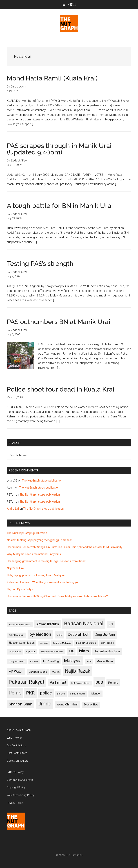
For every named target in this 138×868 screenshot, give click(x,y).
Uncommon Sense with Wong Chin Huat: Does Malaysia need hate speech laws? (57, 596)
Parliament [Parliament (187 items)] (58, 683)
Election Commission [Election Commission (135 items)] (22, 643)
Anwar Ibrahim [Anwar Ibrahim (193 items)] (48, 624)
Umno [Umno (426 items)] (44, 704)
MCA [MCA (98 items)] (89, 662)
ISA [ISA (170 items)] (71, 651)
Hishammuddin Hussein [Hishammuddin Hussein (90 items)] (52, 652)
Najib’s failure (15, 568)
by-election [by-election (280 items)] (40, 634)
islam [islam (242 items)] (84, 651)
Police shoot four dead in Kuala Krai (61, 389)
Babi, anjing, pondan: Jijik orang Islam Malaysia (36, 575)
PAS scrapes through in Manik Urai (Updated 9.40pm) (59, 149)
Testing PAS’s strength (40, 264)
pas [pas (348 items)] (99, 682)
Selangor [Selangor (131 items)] (95, 694)
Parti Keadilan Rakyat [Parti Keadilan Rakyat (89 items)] (81, 683)
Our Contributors (16, 745)
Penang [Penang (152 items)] (113, 683)
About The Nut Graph (19, 730)
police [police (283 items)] (46, 693)
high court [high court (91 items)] (31, 652)
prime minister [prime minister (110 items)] (78, 694)
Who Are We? (14, 738)
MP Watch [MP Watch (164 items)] (16, 672)
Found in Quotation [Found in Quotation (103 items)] (86, 643)
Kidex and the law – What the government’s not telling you (43, 582)
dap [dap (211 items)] (59, 634)
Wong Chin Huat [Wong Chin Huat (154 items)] (67, 704)
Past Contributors (17, 753)
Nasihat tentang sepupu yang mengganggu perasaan (40, 540)
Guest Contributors (18, 761)
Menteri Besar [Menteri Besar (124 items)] (105, 661)
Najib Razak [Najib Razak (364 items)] (78, 671)
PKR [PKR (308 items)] (30, 693)
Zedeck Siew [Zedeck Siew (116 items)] (91, 705)
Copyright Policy (16, 787)
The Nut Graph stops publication (42, 481)
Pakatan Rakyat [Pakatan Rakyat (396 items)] (27, 682)
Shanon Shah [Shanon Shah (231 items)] (20, 704)
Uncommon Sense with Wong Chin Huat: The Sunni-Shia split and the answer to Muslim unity (65, 547)
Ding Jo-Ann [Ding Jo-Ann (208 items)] (105, 635)
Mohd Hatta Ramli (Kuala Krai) (52, 78)
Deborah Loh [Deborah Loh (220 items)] (79, 634)
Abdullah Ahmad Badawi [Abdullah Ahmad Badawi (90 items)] (20, 625)
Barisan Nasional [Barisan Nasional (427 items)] (84, 624)
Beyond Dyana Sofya (20, 589)
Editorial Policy (15, 772)
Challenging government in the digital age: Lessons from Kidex (46, 561)
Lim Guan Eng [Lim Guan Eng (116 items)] (51, 661)
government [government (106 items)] (15, 652)
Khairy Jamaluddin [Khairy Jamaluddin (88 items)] (17, 662)
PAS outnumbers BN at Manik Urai (59, 322)
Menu (72, 5)
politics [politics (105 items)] (61, 694)
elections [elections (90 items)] (44, 643)
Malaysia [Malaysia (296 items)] (73, 661)
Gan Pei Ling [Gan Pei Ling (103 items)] (107, 643)
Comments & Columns (20, 780)
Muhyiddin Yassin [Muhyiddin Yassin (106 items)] (38, 672)
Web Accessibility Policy (21, 795)
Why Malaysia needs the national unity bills (34, 554)
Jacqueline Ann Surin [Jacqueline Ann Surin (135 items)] (107, 651)
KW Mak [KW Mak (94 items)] (34, 662)
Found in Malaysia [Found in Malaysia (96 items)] (62, 643)
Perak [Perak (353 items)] (15, 693)
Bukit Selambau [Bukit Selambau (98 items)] (16, 635)
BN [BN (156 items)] (111, 624)
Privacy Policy (15, 803)
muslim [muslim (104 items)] (56, 672)
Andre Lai (13, 509)
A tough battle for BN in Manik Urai (60, 206)
